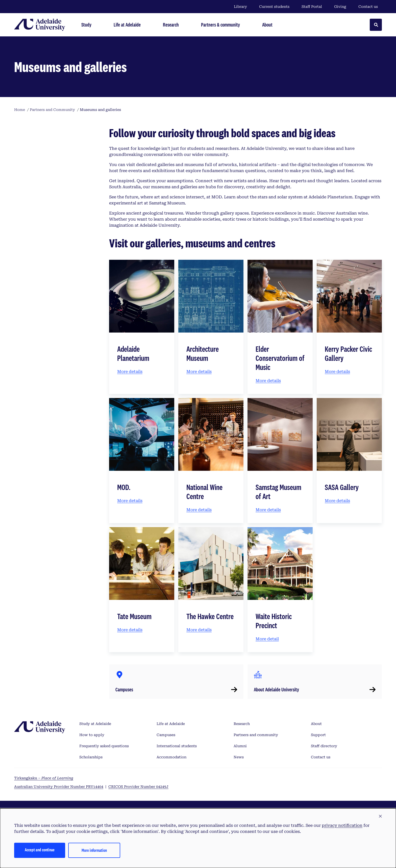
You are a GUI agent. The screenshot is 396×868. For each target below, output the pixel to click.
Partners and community (256, 735)
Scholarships (91, 757)
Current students (274, 7)
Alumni (240, 746)
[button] (380, 816)
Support (318, 735)
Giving (340, 7)
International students (177, 746)
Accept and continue (40, 850)
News (239, 757)
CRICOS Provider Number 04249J (138, 787)
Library (240, 7)
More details (130, 372)
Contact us (368, 7)
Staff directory (324, 746)
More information (94, 850)
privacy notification (342, 825)
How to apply (92, 735)
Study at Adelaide (95, 724)
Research (242, 724)
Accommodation (171, 757)
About (316, 724)
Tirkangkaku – (44, 778)
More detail (267, 639)
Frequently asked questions (104, 746)
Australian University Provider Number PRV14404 (59, 787)
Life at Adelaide (171, 724)
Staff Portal (312, 7)
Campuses (166, 735)
